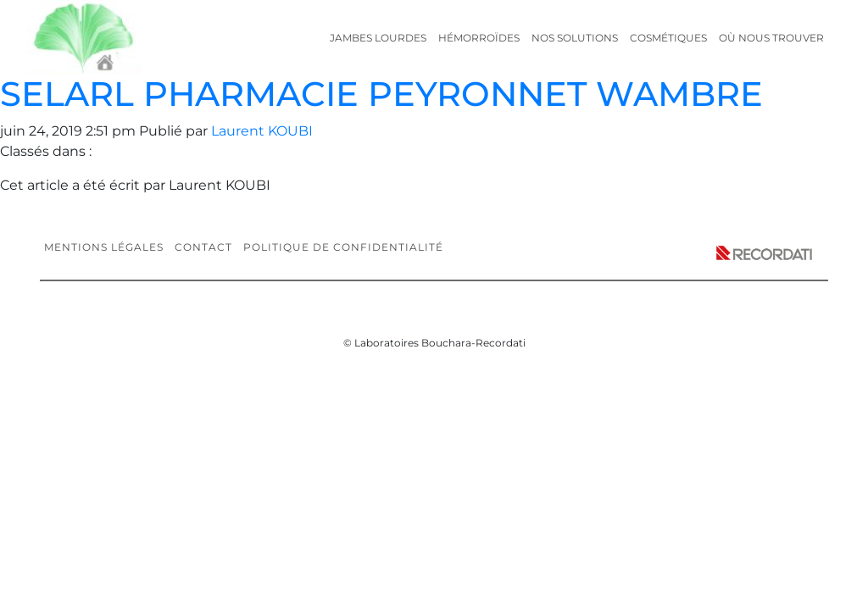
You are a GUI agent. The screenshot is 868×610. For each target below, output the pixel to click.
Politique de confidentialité (343, 247)
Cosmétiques (668, 38)
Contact (203, 247)
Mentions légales (104, 247)
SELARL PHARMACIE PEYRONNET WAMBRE (381, 94)
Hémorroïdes (479, 38)
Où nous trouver (771, 38)
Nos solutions (575, 38)
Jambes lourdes (378, 38)
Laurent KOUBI (262, 131)
